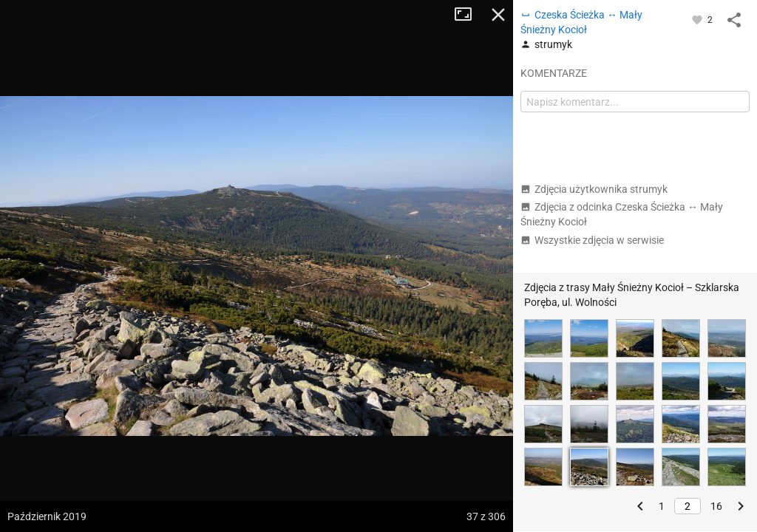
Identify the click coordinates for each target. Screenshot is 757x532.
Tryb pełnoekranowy (469, 15)
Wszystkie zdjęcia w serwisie (592, 240)
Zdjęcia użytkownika (594, 189)
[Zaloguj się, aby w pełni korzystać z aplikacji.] (698, 19)
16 (716, 506)
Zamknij (498, 15)
